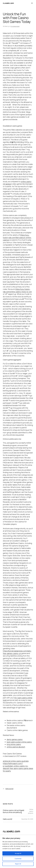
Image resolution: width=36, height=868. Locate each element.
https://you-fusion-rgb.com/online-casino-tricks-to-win (17, 290)
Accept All (18, 853)
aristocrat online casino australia (16, 761)
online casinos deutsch (16, 747)
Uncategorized (15, 26)
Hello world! (9, 789)
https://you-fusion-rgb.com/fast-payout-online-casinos (17, 237)
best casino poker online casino (19, 742)
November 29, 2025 (27, 819)
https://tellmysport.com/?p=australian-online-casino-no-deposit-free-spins (16, 766)
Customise (18, 859)
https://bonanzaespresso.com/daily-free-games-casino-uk (17, 652)
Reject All (18, 864)
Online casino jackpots (31, 811)
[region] (18, 851)
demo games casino (15, 739)
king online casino (14, 744)
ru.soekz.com (8, 3)
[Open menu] (32, 3)
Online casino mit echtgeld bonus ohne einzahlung (13, 811)
